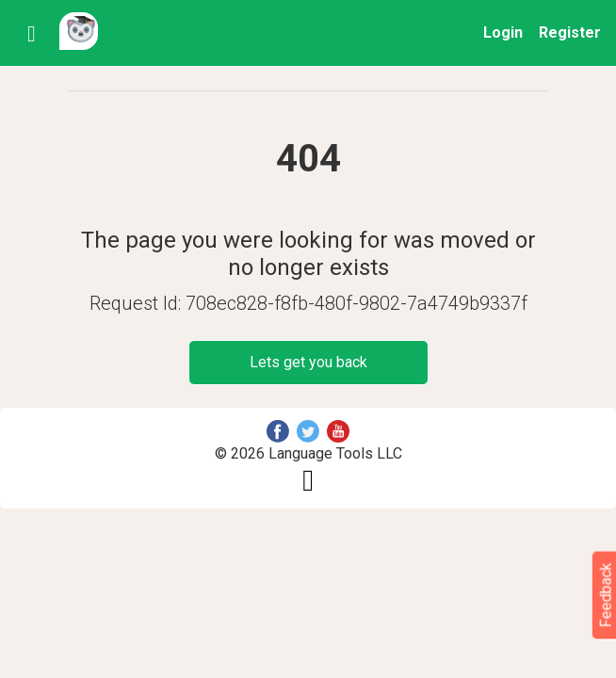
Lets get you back (308, 362)
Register (570, 32)
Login (503, 32)
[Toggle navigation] (37, 33)
